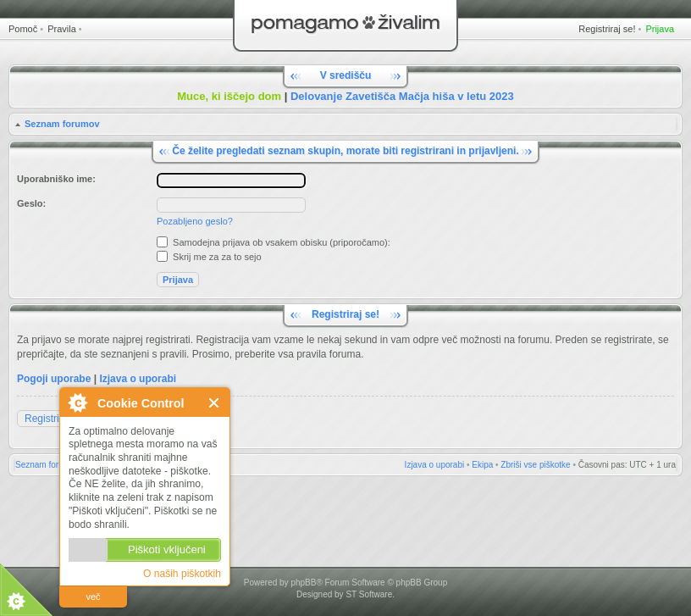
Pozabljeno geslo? (195, 221)
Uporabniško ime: (56, 179)
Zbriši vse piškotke (535, 465)
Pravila (62, 29)
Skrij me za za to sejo (209, 257)
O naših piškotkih (182, 574)
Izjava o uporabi (138, 379)
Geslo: (31, 203)
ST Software (369, 594)
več (93, 597)
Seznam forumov (62, 124)
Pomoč (23, 29)
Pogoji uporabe (54, 379)
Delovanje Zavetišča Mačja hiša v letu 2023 (402, 96)
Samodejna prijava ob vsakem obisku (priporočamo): (274, 242)
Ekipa (482, 465)
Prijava (660, 29)
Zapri (215, 403)
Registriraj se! (607, 29)
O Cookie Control (77, 402)
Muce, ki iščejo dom (229, 96)
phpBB (303, 583)
